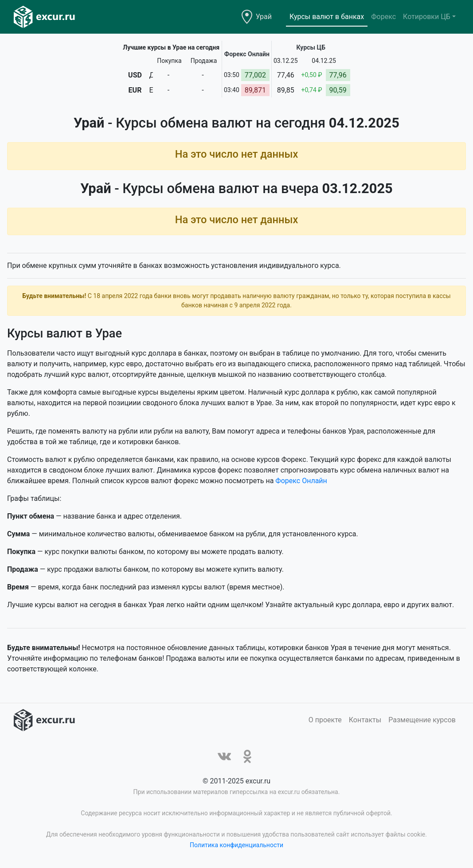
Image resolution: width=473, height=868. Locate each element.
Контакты (365, 720)
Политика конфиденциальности (236, 845)
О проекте (325, 720)
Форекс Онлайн (301, 481)
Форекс (383, 17)
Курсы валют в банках (327, 17)
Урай (264, 17)
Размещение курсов (422, 720)
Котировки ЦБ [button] (427, 17)
